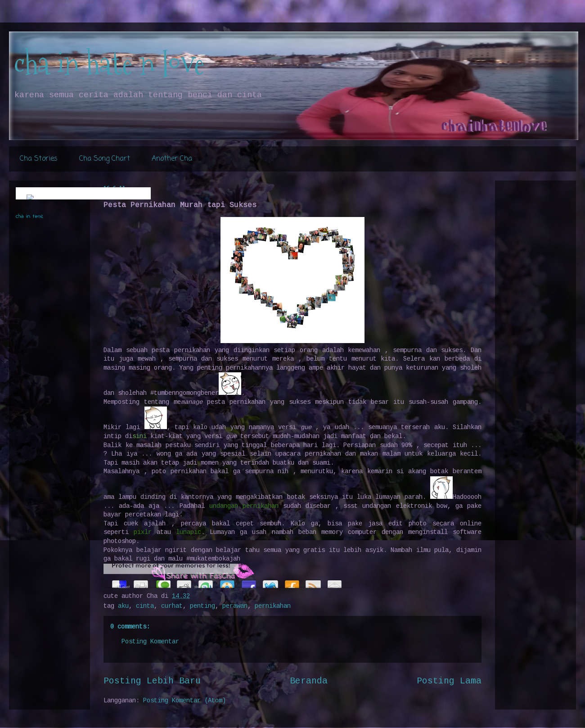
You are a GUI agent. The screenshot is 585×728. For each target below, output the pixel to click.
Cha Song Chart (105, 159)
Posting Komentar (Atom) (184, 701)
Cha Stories (39, 159)
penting (202, 606)
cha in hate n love (109, 63)
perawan (235, 606)
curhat (172, 606)
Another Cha (172, 159)
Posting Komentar (150, 642)
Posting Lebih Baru (152, 681)
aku (123, 606)
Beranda (309, 681)
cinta (145, 606)
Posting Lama (449, 681)
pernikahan (273, 606)
